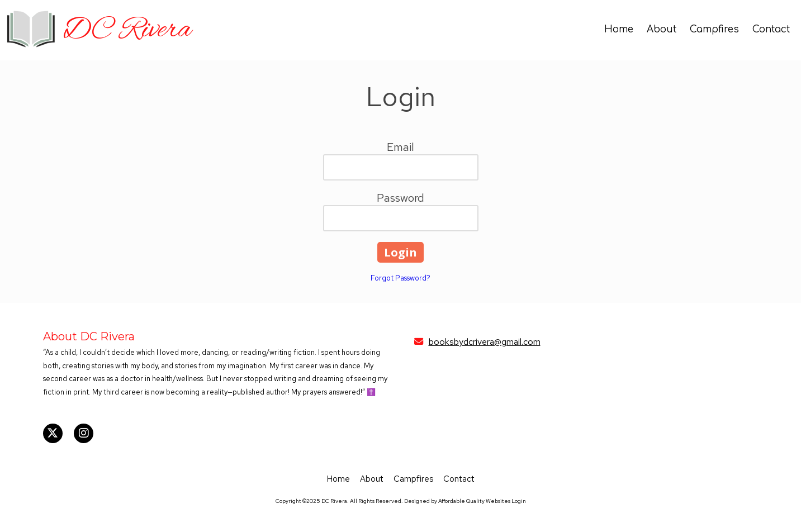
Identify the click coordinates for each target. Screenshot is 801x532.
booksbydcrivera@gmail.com (485, 341)
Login (519, 501)
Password (400, 198)
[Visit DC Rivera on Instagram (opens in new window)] (84, 433)
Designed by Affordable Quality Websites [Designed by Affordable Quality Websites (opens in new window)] (457, 501)
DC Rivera (127, 30)
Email (400, 147)
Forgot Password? (400, 278)
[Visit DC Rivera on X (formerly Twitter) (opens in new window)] (53, 433)
